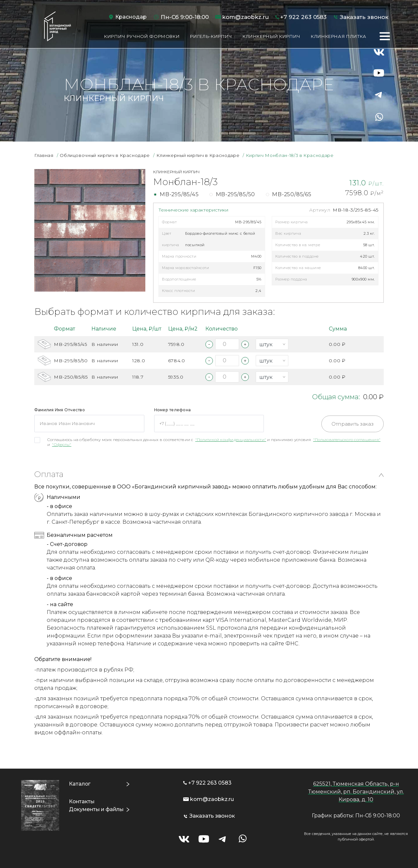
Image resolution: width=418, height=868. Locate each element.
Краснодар (131, 17)
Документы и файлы (97, 809)
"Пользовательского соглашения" (347, 440)
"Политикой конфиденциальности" (231, 440)
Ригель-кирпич (211, 36)
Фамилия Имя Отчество (60, 410)
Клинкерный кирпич (272, 36)
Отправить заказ (353, 424)
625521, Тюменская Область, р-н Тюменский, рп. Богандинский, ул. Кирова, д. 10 (356, 792)
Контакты (82, 801)
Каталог (79, 784)
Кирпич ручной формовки (142, 36)
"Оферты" (62, 444)
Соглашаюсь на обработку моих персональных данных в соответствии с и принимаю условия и (214, 442)
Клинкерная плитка (339, 36)
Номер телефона (172, 410)
